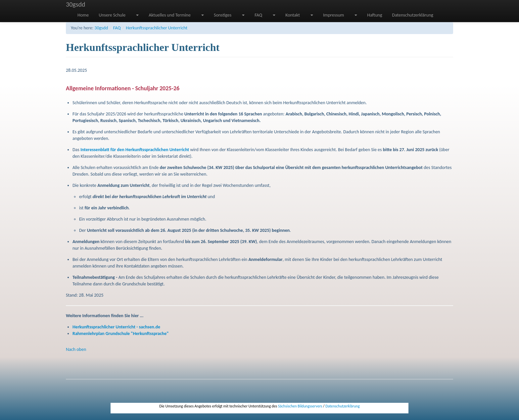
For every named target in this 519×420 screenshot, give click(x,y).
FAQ (258, 15)
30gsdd (76, 4)
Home (83, 15)
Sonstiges (223, 15)
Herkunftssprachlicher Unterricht (157, 28)
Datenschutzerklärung (413, 15)
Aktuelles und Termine (170, 15)
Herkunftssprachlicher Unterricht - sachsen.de (116, 327)
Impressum (333, 15)
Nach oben (76, 349)
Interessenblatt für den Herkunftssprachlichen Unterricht (135, 150)
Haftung (375, 15)
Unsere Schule (112, 15)
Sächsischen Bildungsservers (300, 406)
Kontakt (293, 15)
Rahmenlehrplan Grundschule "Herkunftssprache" (121, 334)
